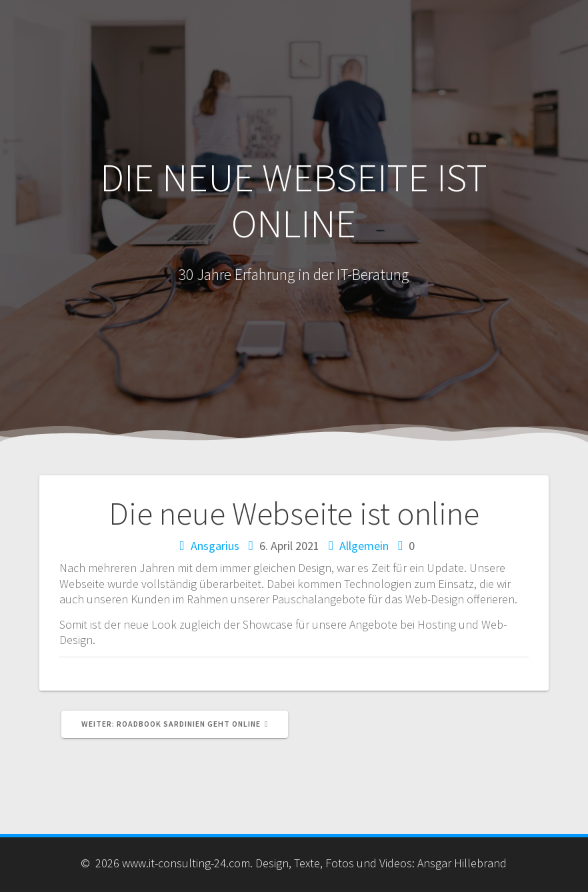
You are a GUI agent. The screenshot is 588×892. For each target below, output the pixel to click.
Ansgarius (215, 546)
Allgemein (364, 546)
